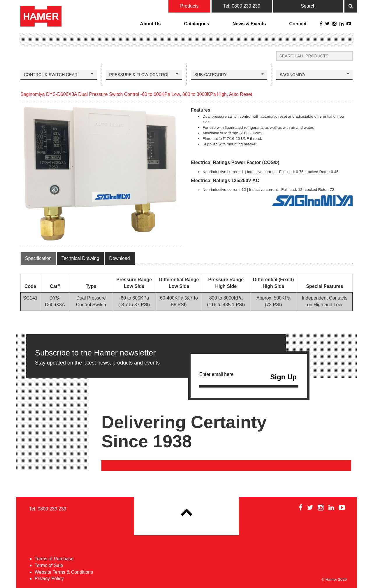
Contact (298, 24)
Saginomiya (315, 75)
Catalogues (196, 24)
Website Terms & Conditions (64, 572)
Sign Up (283, 377)
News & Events (249, 24)
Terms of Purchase (54, 559)
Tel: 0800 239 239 (242, 6)
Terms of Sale (49, 565)
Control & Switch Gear (59, 75)
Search (308, 6)
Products (189, 6)
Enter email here (249, 378)
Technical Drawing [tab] (80, 258)
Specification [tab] (38, 258)
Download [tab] (120, 258)
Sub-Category (229, 75)
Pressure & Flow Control (144, 75)
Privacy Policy (49, 579)
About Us (150, 24)
